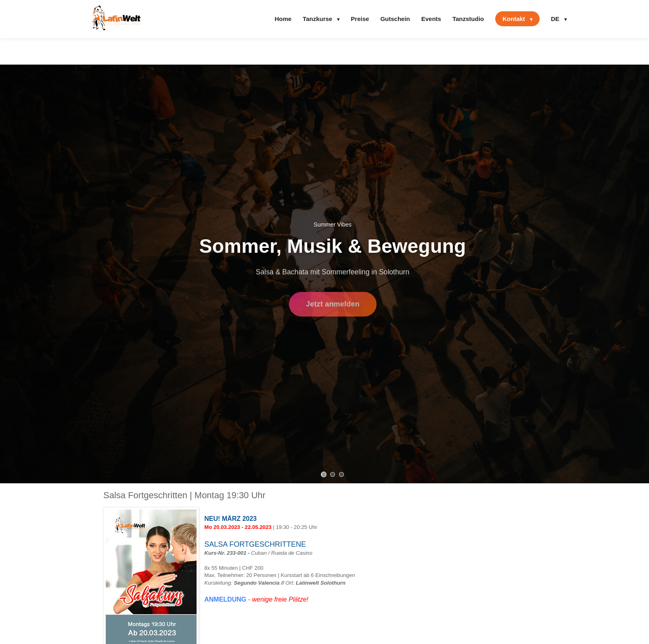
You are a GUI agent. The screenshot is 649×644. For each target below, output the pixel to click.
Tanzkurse (321, 19)
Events (431, 19)
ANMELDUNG (225, 599)
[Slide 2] (333, 474)
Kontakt (517, 19)
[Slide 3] (341, 474)
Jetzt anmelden (333, 306)
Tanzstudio (468, 19)
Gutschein (395, 19)
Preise (360, 19)
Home (283, 19)
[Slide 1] (324, 474)
